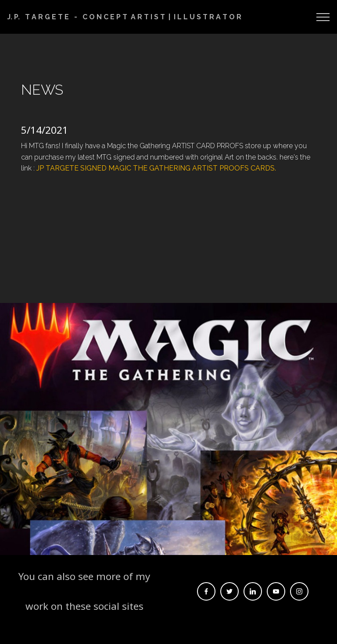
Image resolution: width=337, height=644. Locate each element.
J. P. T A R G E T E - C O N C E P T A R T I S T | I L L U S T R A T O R (124, 17)
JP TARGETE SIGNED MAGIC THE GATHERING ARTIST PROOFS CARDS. (157, 168)
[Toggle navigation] (323, 17)
